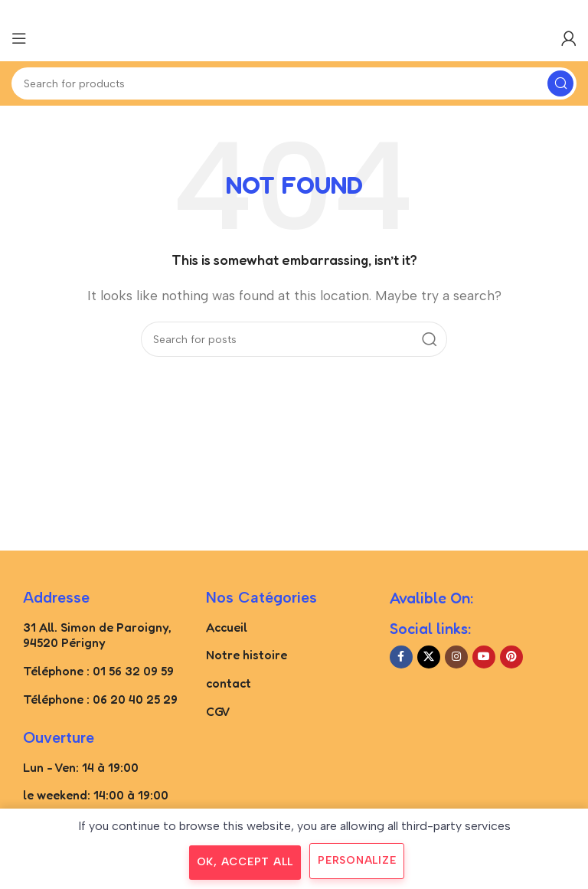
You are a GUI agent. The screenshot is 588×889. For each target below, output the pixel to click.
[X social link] (429, 657)
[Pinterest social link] (511, 657)
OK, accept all (245, 862)
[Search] (294, 83)
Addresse (56, 597)
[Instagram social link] (456, 657)
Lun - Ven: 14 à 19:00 (81, 767)
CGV (218, 711)
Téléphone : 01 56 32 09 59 (98, 671)
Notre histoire (247, 655)
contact (229, 683)
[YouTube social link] (484, 657)
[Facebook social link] (401, 657)
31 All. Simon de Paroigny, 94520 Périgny (97, 635)
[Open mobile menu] (19, 38)
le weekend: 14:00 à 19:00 (96, 795)
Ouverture (59, 737)
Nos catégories (261, 597)
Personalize (357, 860)
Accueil (227, 627)
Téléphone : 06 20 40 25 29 (100, 699)
